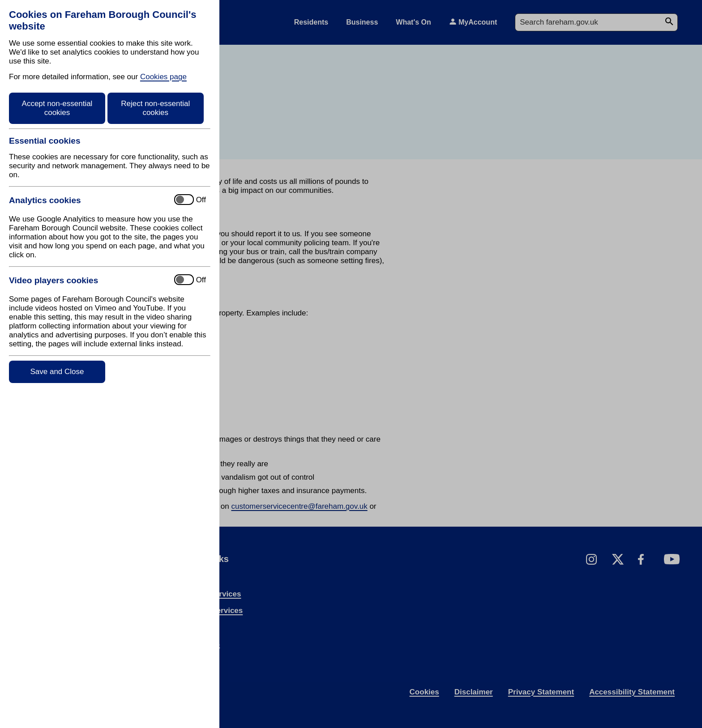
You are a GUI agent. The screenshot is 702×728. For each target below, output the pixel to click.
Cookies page (163, 77)
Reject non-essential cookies (155, 108)
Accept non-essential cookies (57, 108)
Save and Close (57, 372)
